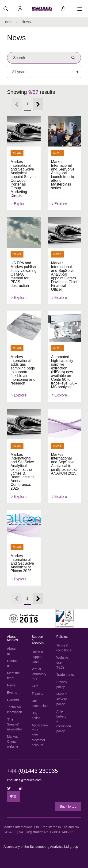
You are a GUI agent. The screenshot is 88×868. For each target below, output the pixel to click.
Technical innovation (13, 710)
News (11, 685)
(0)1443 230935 (33, 771)
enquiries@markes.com (24, 780)
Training (38, 694)
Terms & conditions (63, 648)
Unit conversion (38, 703)
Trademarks (63, 675)
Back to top (68, 806)
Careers (13, 700)
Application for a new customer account (38, 735)
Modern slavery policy (62, 699)
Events (12, 693)
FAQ (35, 686)
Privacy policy (62, 684)
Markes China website (13, 741)
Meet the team (13, 676)
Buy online (36, 715)
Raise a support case (37, 657)
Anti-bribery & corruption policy (63, 721)
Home (8, 22)
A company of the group (41, 847)
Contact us (13, 663)
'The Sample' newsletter (13, 724)
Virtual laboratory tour (38, 674)
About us (11, 651)
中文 (13, 796)
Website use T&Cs (62, 662)
